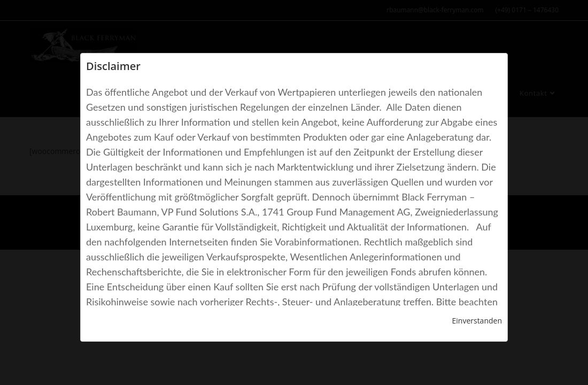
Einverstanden (477, 321)
